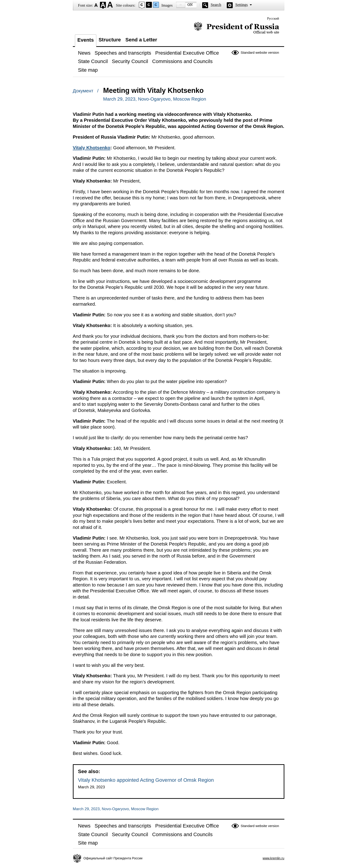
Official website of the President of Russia (236, 28)
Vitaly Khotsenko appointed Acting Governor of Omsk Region (146, 780)
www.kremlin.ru (274, 858)
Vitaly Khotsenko (92, 148)
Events (86, 40)
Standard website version (260, 52)
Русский (273, 18)
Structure (110, 40)
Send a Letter (141, 40)
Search (216, 5)
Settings (241, 5)
